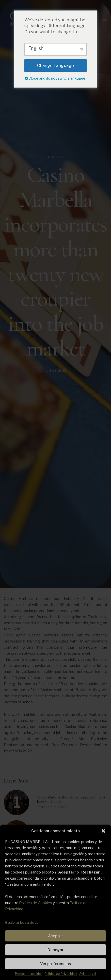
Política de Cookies (36, 903)
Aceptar (55, 936)
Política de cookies (29, 974)
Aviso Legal (88, 974)
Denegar (55, 950)
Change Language (55, 65)
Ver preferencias (55, 964)
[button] (103, 831)
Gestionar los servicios (21, 923)
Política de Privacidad (61, 974)
